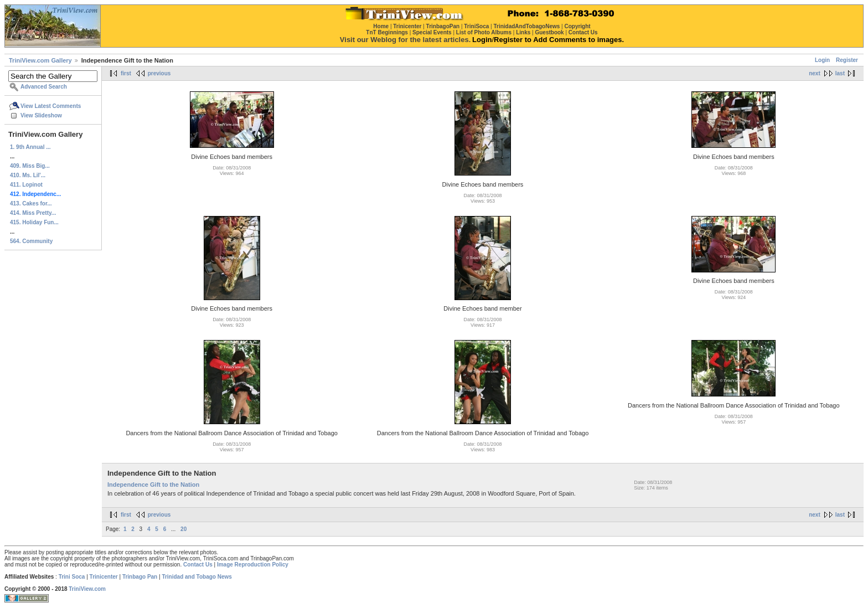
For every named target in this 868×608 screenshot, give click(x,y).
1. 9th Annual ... (30, 147)
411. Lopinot (26, 185)
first (126, 73)
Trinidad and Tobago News (197, 577)
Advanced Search (44, 87)
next (815, 73)
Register (847, 60)
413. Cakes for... (31, 203)
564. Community (31, 241)
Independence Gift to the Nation (153, 485)
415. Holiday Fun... (34, 222)
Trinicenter (104, 577)
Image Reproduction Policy (253, 565)
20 (184, 529)
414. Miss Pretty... (33, 213)
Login (822, 60)
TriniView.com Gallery (40, 60)
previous (159, 73)
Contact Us (198, 565)
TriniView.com (87, 589)
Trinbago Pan (140, 577)
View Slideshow (41, 115)
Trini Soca (72, 577)
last (840, 73)
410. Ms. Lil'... (28, 175)
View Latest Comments (51, 106)
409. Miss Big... (30, 166)
